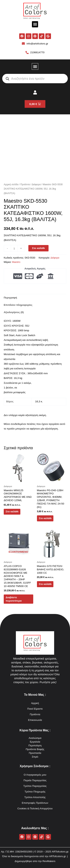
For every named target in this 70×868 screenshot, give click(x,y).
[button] (35, 24)
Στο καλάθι (38, 248)
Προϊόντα (25, 184)
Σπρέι (35, 757)
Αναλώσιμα (35, 738)
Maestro (16, 262)
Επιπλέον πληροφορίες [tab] (18, 305)
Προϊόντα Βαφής (35, 749)
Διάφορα (36, 184)
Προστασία (35, 753)
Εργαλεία (35, 742)
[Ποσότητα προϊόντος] (14, 248)
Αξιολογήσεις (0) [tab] (14, 312)
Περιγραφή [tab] (10, 298)
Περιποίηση (35, 745)
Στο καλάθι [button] (12, 512)
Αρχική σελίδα (11, 184)
